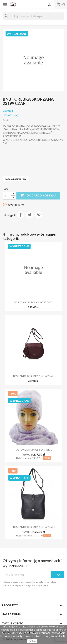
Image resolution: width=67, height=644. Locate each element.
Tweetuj (30, 215)
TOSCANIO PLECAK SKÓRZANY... (33, 302)
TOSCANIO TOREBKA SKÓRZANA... (34, 376)
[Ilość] (7, 196)
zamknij (32, 641)
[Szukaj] (33, 16)
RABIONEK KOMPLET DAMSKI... (33, 450)
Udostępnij (21, 215)
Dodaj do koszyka (38, 196)
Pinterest (39, 215)
